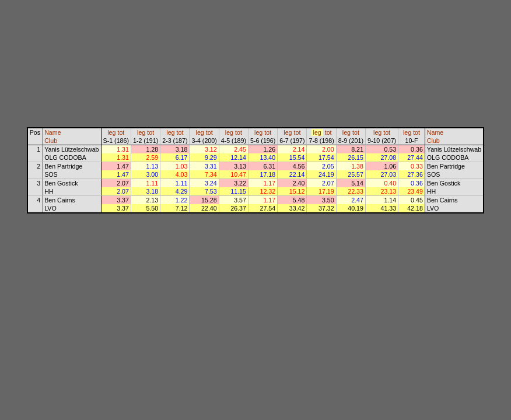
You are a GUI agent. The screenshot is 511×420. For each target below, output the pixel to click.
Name (52, 132)
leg (111, 132)
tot (121, 132)
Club (51, 141)
